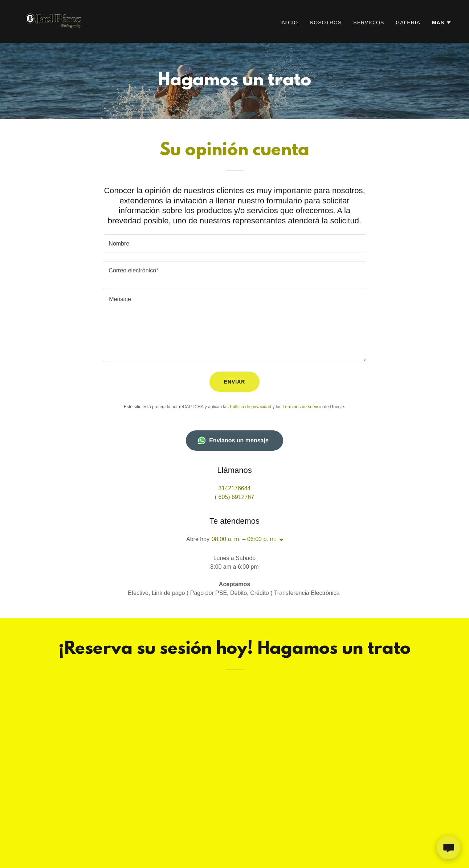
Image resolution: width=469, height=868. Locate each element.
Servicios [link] (369, 23)
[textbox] (234, 243)
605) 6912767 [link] (236, 497)
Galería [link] (408, 23)
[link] (54, 21)
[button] (442, 23)
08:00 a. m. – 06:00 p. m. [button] (244, 539)
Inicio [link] (289, 23)
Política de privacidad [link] (250, 407)
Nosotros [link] (326, 23)
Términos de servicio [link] (303, 407)
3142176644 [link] (235, 488)
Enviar (235, 382)
